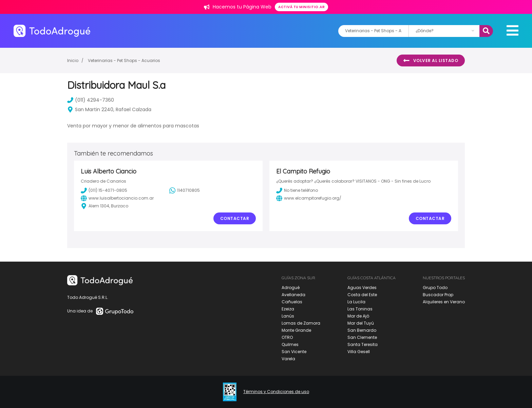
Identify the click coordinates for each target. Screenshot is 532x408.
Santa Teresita (363, 344)
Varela (288, 359)
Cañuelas (292, 302)
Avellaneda (293, 295)
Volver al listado (431, 61)
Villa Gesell (359, 352)
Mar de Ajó (358, 316)
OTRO (287, 337)
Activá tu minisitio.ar (301, 7)
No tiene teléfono (297, 190)
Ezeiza (288, 309)
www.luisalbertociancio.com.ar (117, 198)
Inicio (73, 60)
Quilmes (290, 344)
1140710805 (185, 190)
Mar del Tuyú (361, 323)
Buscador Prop (438, 295)
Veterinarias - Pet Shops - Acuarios (124, 60)
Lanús (288, 316)
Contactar (235, 218)
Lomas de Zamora (301, 323)
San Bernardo (362, 330)
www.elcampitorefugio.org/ (309, 198)
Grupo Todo (435, 288)
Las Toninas (360, 309)
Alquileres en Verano (444, 302)
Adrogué (291, 288)
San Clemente (362, 337)
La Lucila (356, 302)
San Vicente (294, 352)
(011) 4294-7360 (91, 100)
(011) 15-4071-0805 (104, 190)
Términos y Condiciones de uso (276, 392)
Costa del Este (362, 295)
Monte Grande (296, 330)
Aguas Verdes (362, 288)
